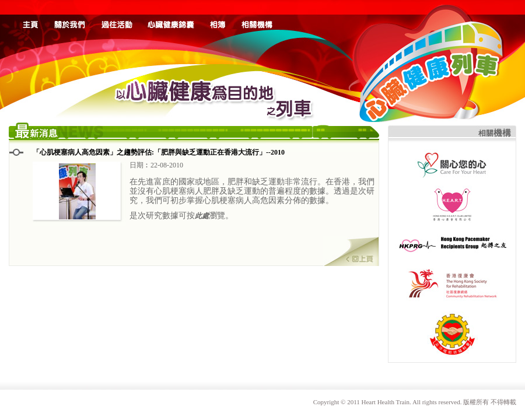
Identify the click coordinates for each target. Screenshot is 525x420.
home (31, 15)
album (218, 15)
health (171, 15)
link (257, 15)
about (70, 15)
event (117, 15)
